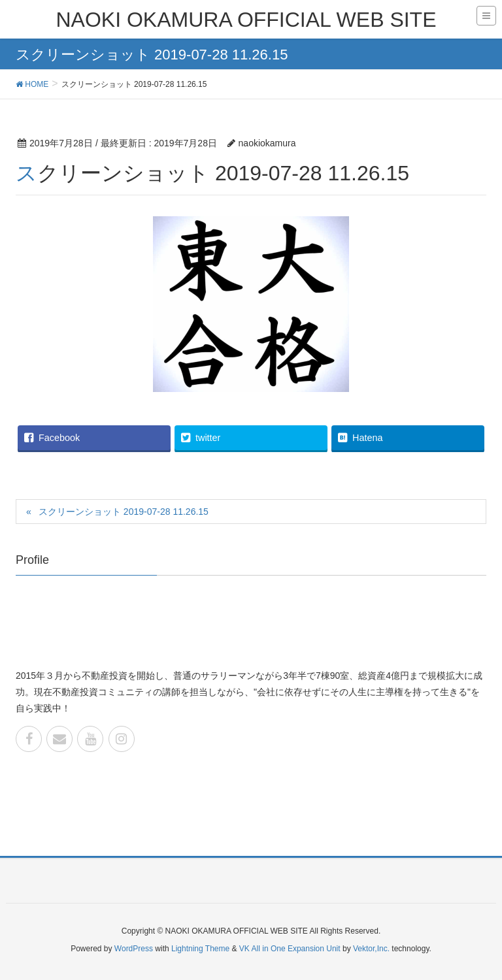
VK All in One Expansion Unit (290, 949)
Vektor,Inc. (371, 949)
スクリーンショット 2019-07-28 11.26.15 (124, 512)
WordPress (134, 949)
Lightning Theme (200, 949)
